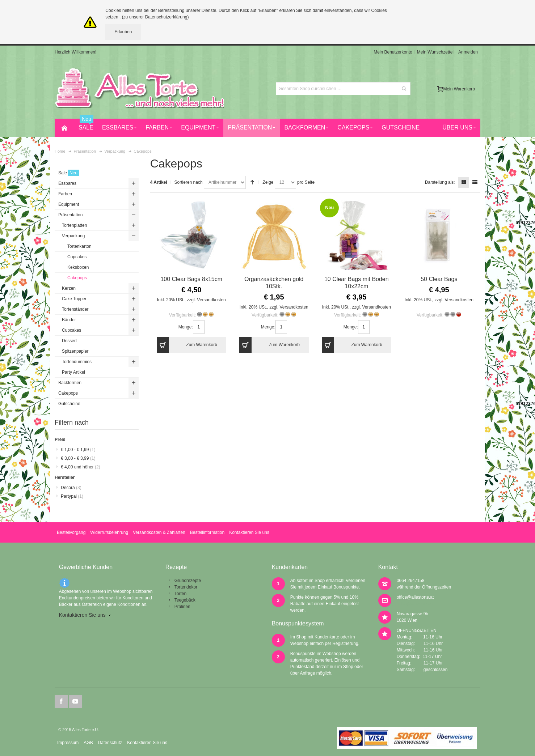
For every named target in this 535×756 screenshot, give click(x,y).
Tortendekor (186, 587)
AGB (88, 743)
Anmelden (468, 52)
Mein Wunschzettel (435, 52)
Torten (180, 594)
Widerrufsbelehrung (109, 532)
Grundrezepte (188, 581)
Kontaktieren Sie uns (249, 532)
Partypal (72, 496)
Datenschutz (110, 743)
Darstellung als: (440, 182)
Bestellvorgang (71, 532)
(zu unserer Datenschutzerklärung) (155, 17)
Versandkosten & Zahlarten (159, 532)
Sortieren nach (189, 182)
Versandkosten (211, 300)
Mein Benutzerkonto (393, 52)
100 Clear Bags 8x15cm (191, 279)
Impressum (68, 743)
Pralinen (182, 607)
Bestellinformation (207, 532)
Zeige (268, 182)
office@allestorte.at (415, 597)
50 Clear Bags (439, 279)
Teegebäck (185, 600)
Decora (71, 488)
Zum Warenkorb (187, 345)
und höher (81, 467)
